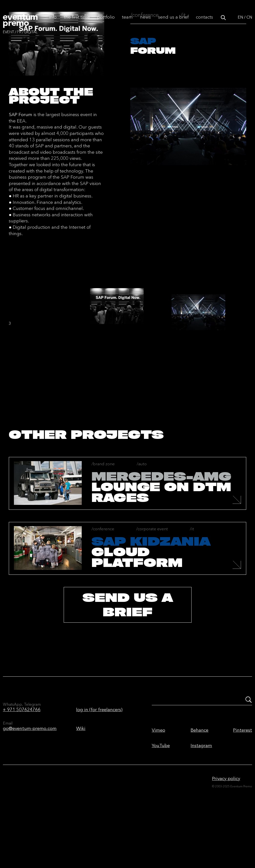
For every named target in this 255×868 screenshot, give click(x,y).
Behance (199, 779)
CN (249, 22)
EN (240, 22)
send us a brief (128, 654)
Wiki (81, 777)
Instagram (201, 794)
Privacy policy (226, 827)
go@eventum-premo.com (30, 777)
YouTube (161, 794)
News (145, 22)
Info (53, 22)
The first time (77, 22)
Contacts (204, 22)
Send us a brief (173, 22)
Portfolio (106, 22)
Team (127, 22)
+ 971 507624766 (22, 758)
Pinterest (243, 779)
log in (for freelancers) (99, 758)
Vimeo (158, 779)
